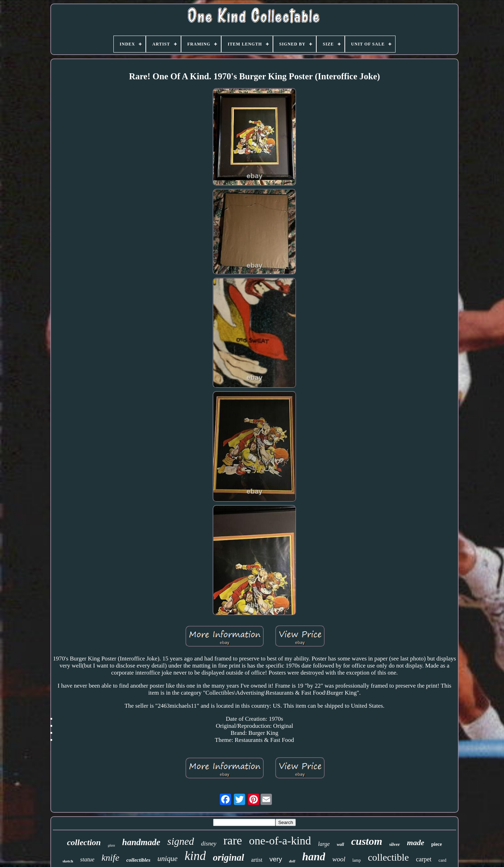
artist (257, 860)
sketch (68, 861)
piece (436, 844)
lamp (356, 860)
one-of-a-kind (280, 841)
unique (167, 859)
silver (394, 844)
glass (111, 845)
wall (340, 844)
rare (233, 840)
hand (314, 857)
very (276, 859)
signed (181, 841)
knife (110, 858)
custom (367, 841)
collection (84, 842)
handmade (141, 842)
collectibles (138, 860)
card (442, 860)
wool (339, 859)
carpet (424, 859)
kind (195, 856)
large (324, 844)
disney (209, 844)
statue (88, 859)
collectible (388, 857)
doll (292, 861)
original (228, 857)
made (416, 843)
